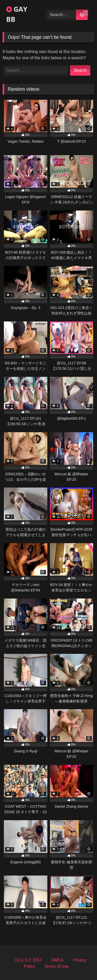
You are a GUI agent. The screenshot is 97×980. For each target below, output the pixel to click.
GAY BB (17, 14)
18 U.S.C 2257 (28, 960)
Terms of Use (57, 966)
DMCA (57, 960)
